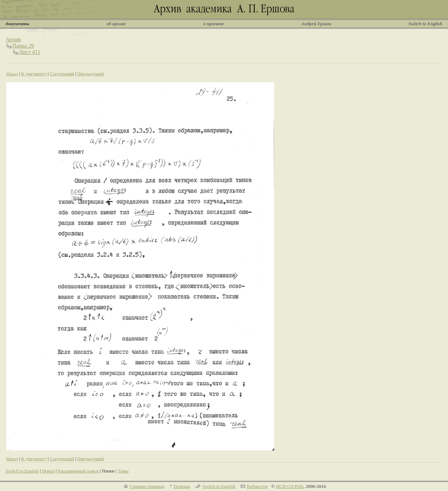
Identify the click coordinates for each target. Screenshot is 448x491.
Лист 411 (30, 52)
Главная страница (147, 486)
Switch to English (425, 24)
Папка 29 (23, 46)
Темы (123, 471)
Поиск (48, 471)
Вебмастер (257, 486)
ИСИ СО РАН (289, 486)
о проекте (214, 24)
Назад (12, 74)
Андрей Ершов (316, 24)
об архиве (116, 24)
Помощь (182, 486)
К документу (34, 74)
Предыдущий (91, 74)
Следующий (62, 74)
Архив (13, 39)
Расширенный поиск (78, 471)
